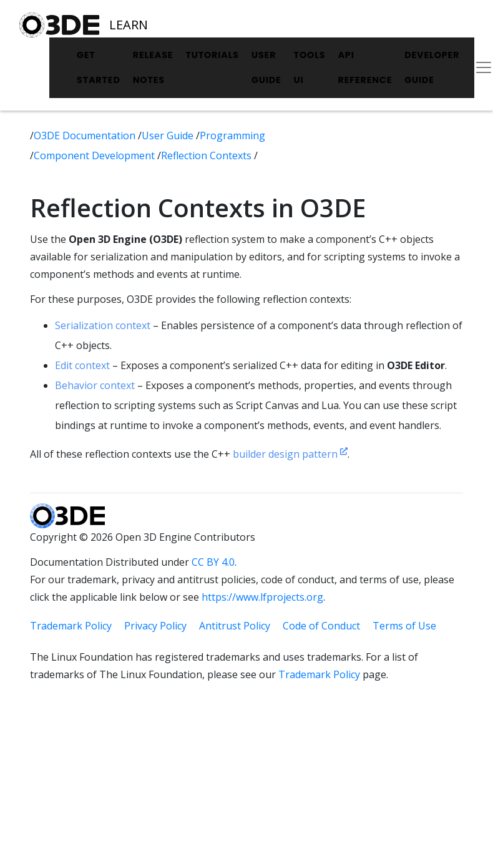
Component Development (95, 155)
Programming (232, 136)
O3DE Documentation (86, 136)
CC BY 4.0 (213, 562)
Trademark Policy (71, 626)
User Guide (266, 67)
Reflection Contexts (207, 155)
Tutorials (212, 55)
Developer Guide (432, 67)
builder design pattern (290, 454)
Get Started (99, 67)
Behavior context (95, 385)
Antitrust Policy (235, 626)
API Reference (365, 67)
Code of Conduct (321, 626)
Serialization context (103, 325)
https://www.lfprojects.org (262, 597)
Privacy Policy (155, 626)
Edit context (82, 365)
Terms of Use (404, 626)
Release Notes (153, 67)
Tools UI (310, 67)
